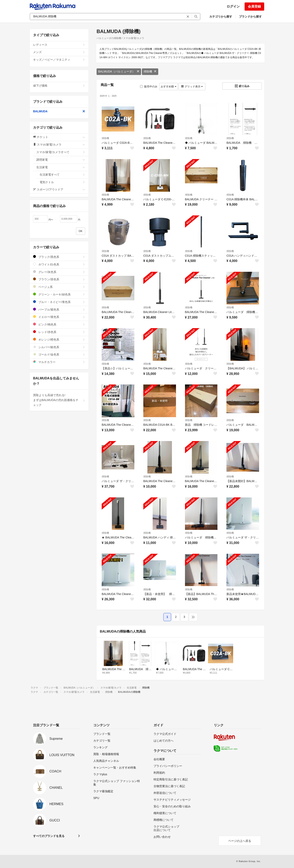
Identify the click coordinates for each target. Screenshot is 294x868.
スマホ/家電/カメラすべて (61, 152)
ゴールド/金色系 (59, 354)
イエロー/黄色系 (59, 317)
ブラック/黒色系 (59, 257)
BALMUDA (59, 111)
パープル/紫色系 (59, 309)
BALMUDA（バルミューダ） (119, 71)
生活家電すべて (62, 175)
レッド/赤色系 (59, 332)
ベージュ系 (59, 287)
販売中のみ (149, 86)
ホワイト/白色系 (59, 264)
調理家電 (61, 160)
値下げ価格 (59, 86)
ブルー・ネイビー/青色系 (59, 302)
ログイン (233, 6)
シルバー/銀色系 (59, 347)
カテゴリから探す (221, 17)
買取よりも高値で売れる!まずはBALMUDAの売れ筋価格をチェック (59, 400)
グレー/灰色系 (59, 272)
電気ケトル (62, 182)
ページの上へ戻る (240, 841)
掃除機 (150, 71)
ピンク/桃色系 (59, 324)
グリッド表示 (192, 86)
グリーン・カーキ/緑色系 (59, 294)
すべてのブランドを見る (49, 836)
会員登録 (254, 6)
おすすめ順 (169, 86)
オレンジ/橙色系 (59, 339)
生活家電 (61, 167)
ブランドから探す (250, 17)
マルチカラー (59, 362)
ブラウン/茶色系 (59, 279)
